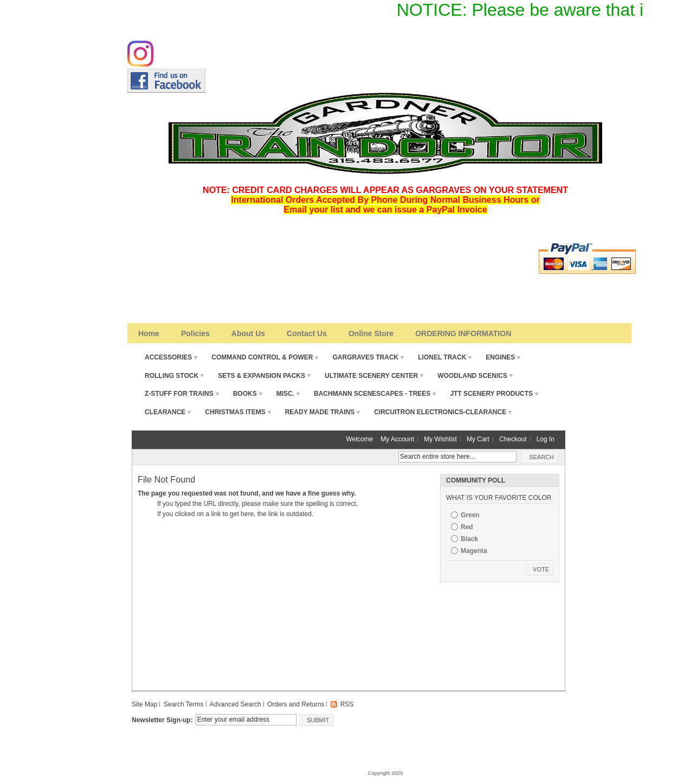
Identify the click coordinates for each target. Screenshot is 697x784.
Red (467, 527)
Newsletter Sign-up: (162, 720)
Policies (195, 333)
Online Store (371, 333)
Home (149, 333)
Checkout (513, 439)
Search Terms (184, 704)
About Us (248, 333)
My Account (397, 439)
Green (470, 515)
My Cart (478, 439)
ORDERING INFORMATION (463, 333)
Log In (546, 439)
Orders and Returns (296, 704)
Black (469, 539)
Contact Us (307, 333)
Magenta (474, 551)
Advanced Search (235, 704)
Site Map (144, 704)
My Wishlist (440, 439)
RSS (347, 704)
